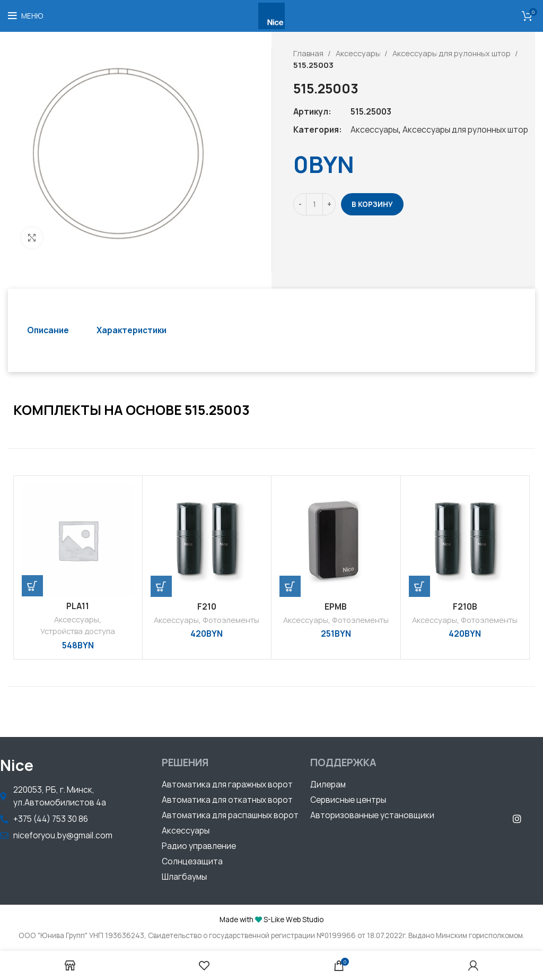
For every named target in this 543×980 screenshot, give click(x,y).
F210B (465, 607)
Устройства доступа (78, 631)
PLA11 (78, 606)
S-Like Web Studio (294, 920)
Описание (48, 330)
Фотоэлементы (231, 620)
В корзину (372, 204)
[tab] (48, 330)
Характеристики (132, 330)
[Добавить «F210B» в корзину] (419, 586)
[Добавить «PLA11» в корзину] (32, 586)
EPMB (336, 607)
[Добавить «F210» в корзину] (161, 586)
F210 (207, 607)
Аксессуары (359, 53)
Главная (309, 53)
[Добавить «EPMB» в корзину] (290, 586)
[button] (227, 786)
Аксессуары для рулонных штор (452, 53)
